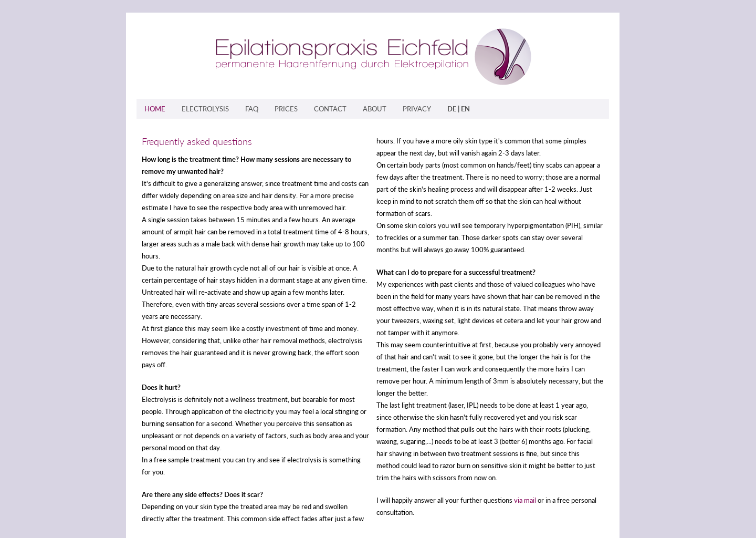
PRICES (286, 109)
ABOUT (375, 109)
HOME (155, 109)
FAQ (252, 109)
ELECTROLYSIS (205, 109)
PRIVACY (417, 109)
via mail (525, 500)
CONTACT (330, 109)
